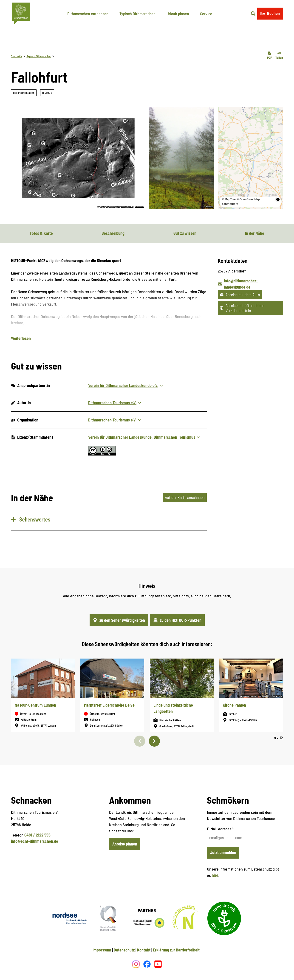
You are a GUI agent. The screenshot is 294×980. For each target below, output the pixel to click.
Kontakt (144, 950)
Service (206, 14)
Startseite (17, 56)
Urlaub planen (178, 14)
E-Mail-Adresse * (220, 829)
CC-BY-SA (140, 207)
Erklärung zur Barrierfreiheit (176, 950)
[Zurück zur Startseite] (21, 14)
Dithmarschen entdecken (88, 14)
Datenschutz (124, 950)
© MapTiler (229, 199)
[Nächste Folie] (154, 741)
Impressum (102, 950)
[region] (250, 158)
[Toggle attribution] (278, 199)
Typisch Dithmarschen (137, 14)
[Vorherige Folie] (140, 741)
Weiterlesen (21, 338)
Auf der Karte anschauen (185, 497)
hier (215, 875)
